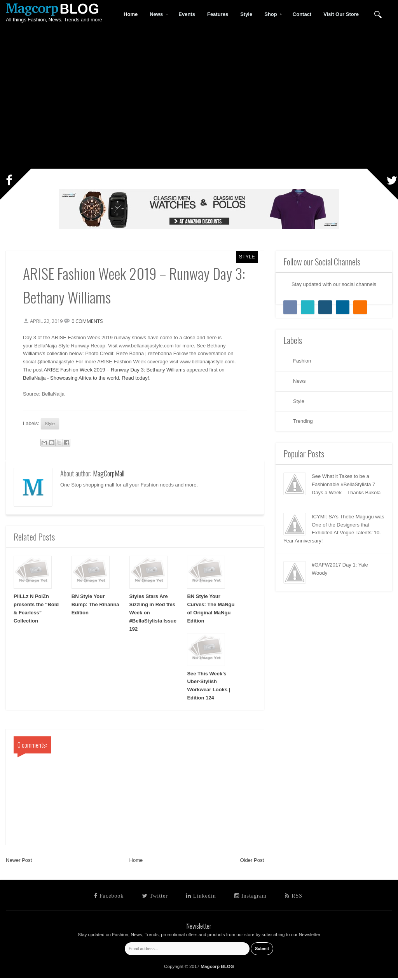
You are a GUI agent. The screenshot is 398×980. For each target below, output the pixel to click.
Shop (271, 14)
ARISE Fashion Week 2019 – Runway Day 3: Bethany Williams (117, 371)
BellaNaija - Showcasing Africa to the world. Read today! (88, 379)
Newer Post (19, 862)
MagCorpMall (109, 476)
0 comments (90, 322)
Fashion (302, 361)
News (156, 14)
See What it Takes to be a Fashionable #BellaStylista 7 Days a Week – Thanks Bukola (346, 484)
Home (136, 862)
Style (247, 257)
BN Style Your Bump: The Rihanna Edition (95, 607)
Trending (303, 421)
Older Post (252, 862)
